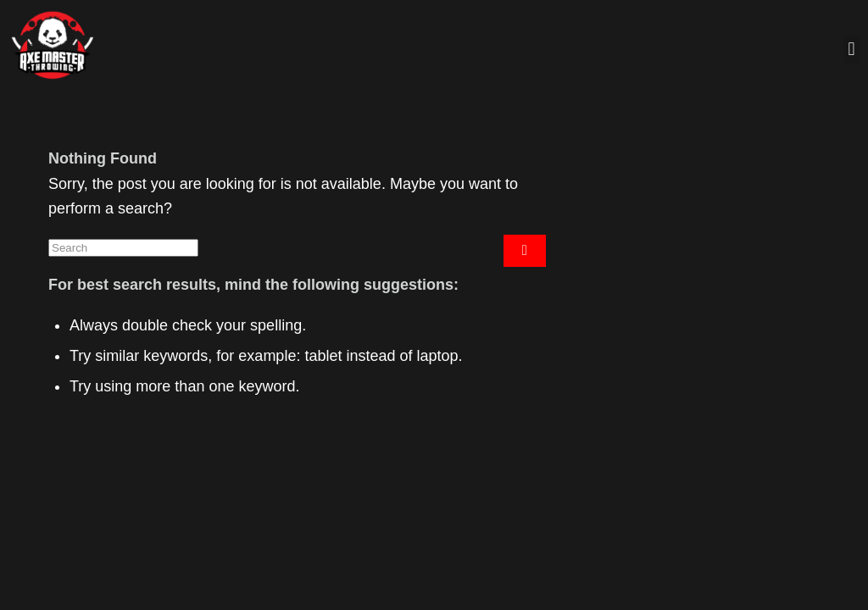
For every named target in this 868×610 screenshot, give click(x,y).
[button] (851, 50)
